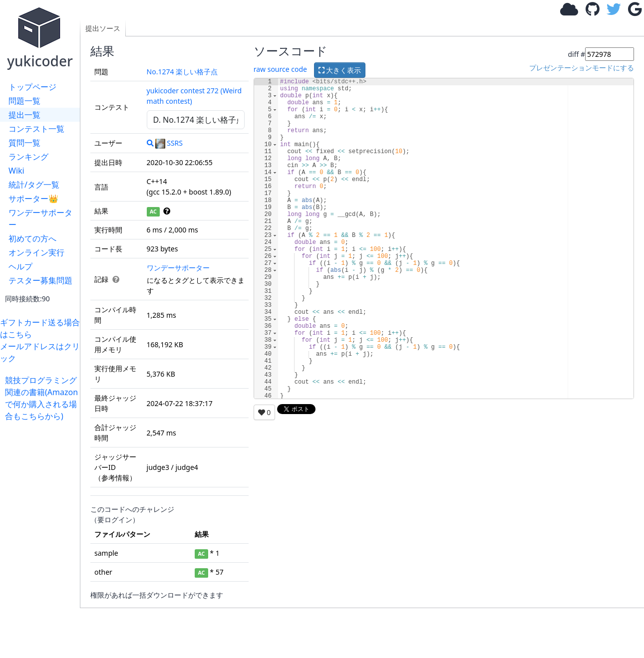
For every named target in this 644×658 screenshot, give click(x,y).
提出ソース (103, 28)
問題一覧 (24, 101)
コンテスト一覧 (36, 129)
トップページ (32, 87)
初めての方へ (32, 238)
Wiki (16, 171)
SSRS (169, 143)
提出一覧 (24, 115)
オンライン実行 (36, 252)
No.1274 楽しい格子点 (182, 72)
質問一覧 (24, 143)
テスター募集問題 (40, 280)
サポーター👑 (33, 199)
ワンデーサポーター (40, 219)
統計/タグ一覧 (34, 185)
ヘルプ (20, 266)
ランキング (28, 157)
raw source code (280, 69)
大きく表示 (340, 70)
